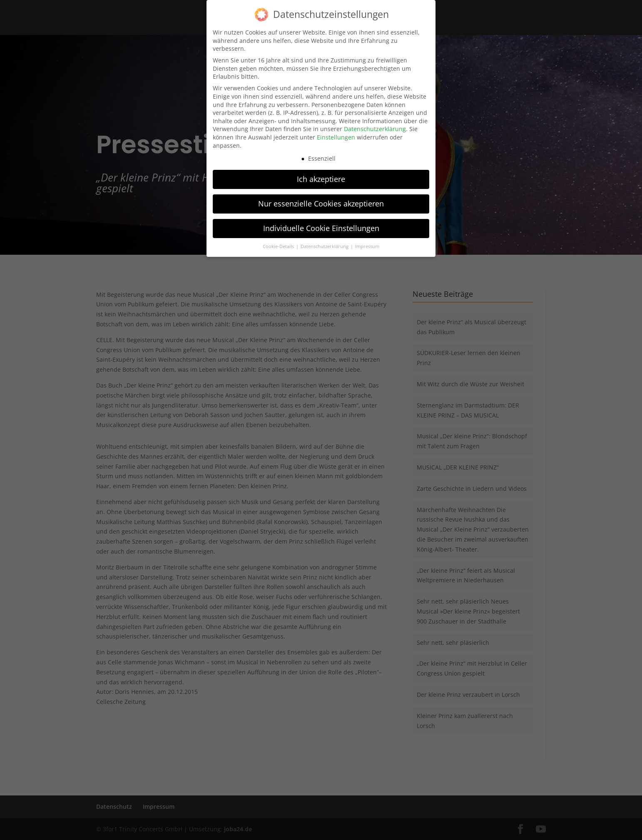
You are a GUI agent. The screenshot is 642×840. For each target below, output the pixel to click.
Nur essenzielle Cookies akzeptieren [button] (321, 201)
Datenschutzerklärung (375, 126)
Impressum (367, 244)
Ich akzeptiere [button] (321, 176)
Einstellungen (336, 135)
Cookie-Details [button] (279, 244)
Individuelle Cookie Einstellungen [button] (321, 226)
